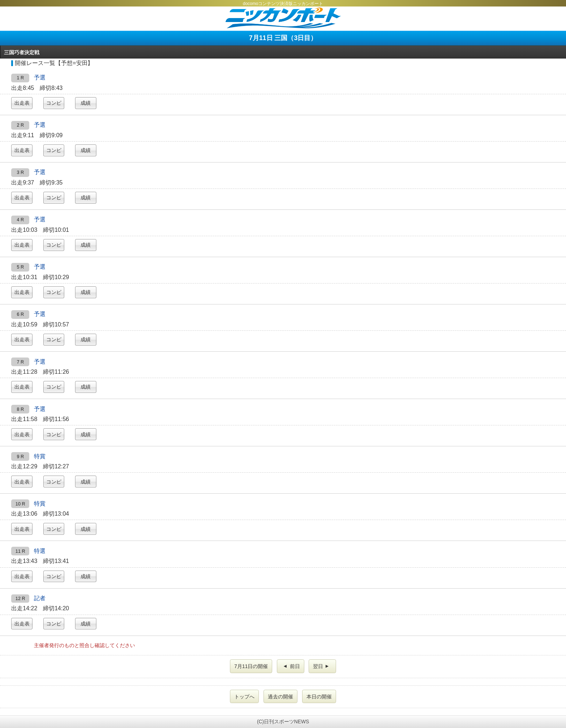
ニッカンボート (283, 18)
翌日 (322, 666)
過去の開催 (280, 697)
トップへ (244, 697)
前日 (291, 666)
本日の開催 (319, 697)
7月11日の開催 (251, 666)
